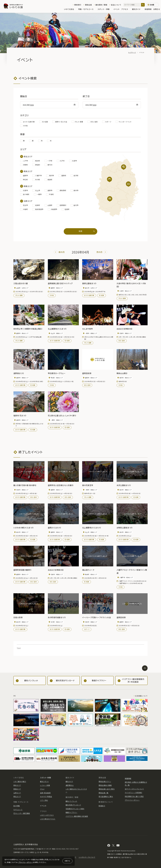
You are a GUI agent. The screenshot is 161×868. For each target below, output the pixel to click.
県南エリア (17, 789)
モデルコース (18, 810)
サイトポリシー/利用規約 (133, 793)
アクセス (126, 9)
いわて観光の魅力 (20, 781)
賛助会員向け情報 (105, 785)
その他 (52, 295)
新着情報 (148, 9)
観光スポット (44, 781)
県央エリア (17, 785)
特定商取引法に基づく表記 (134, 796)
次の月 (102, 252)
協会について (116, 5)
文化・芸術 (122, 341)
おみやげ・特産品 (46, 796)
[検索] (143, 5)
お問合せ (157, 9)
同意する (67, 861)
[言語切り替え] (152, 5)
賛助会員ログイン (105, 781)
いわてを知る (70, 9)
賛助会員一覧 (103, 793)
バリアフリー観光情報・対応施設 (77, 816)
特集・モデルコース (87, 9)
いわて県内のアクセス (48, 819)
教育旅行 (78, 5)
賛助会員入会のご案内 (107, 789)
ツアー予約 (44, 800)
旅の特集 (17, 806)
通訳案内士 (70, 785)
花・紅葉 (102, 295)
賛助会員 (88, 5)
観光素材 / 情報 (101, 5)
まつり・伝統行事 (89, 295)
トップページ (132, 52)
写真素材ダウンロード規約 (75, 809)
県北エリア (17, 796)
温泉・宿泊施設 (45, 793)
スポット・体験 (105, 9)
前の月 (59, 252)
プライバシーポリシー (26, 862)
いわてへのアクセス (47, 815)
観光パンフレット (71, 801)
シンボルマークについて (87, 857)
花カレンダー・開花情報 (22, 813)
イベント (117, 9)
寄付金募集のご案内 (106, 796)
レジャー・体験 (45, 785)
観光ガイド (137, 9)
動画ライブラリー (71, 812)
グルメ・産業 (19, 295)
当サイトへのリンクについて (134, 789)
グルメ (42, 789)
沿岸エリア (17, 793)
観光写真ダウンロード (73, 805)
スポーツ (87, 629)
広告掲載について (141, 696)
